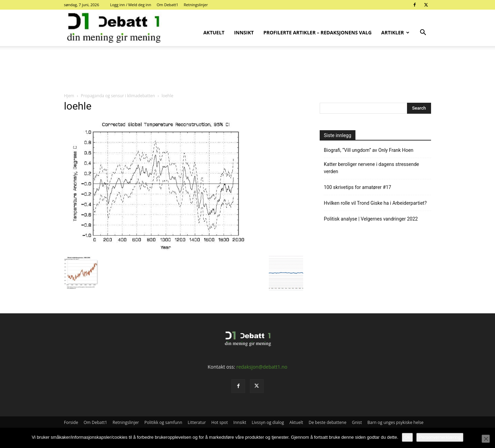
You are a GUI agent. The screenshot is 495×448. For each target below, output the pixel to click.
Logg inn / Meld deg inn (131, 5)
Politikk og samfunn (163, 422)
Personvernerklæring (440, 437)
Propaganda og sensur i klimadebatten (118, 96)
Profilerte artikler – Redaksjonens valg (317, 32)
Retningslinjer (196, 5)
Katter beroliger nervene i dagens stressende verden (371, 168)
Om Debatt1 (168, 5)
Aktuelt (214, 32)
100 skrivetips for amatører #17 (357, 187)
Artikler (395, 32)
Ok (408, 437)
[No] (486, 439)
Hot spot (220, 422)
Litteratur (197, 422)
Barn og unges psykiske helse (395, 422)
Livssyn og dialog (268, 422)
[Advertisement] (247, 70)
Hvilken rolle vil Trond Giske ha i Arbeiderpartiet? (375, 203)
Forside (71, 422)
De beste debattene (328, 422)
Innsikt (244, 32)
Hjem (69, 96)
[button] (423, 33)
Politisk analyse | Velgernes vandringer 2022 (371, 219)
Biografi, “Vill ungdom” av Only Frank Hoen (369, 150)
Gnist (357, 422)
